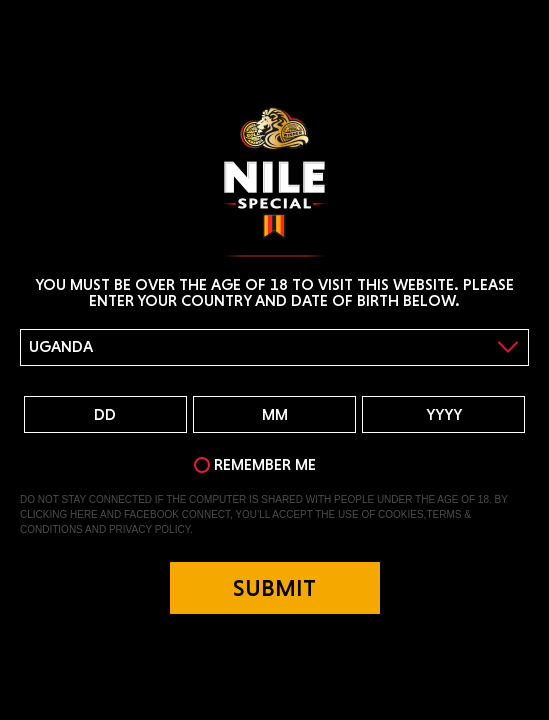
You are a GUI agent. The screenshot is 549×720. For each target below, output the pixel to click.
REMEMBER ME (265, 464)
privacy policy (149, 529)
